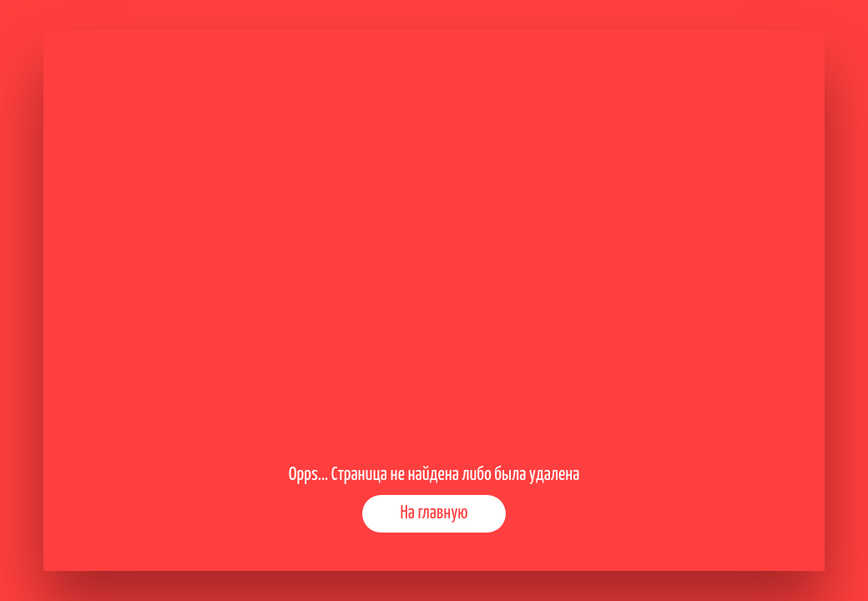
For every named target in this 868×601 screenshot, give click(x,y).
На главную (434, 513)
